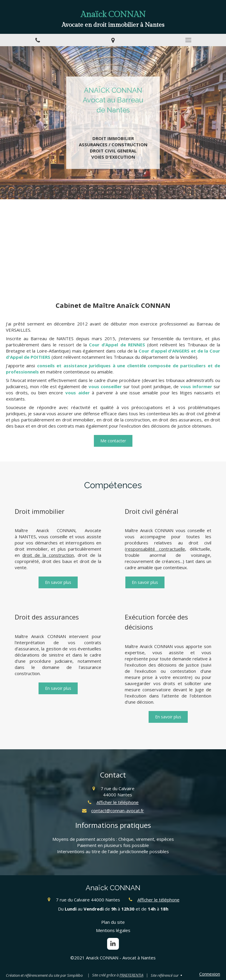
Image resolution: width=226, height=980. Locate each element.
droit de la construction (48, 555)
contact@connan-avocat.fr (118, 810)
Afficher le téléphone (118, 802)
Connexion (210, 974)
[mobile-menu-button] (188, 40)
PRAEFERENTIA (131, 975)
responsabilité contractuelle (156, 549)
